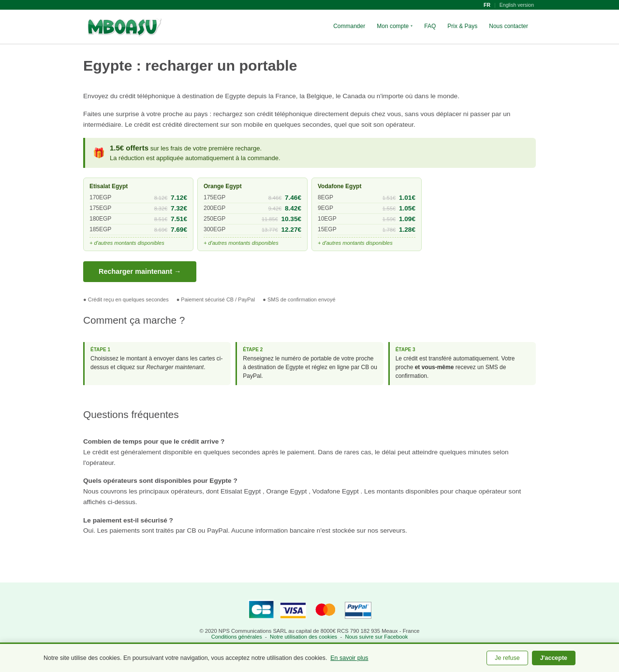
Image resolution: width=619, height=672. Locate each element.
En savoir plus (349, 658)
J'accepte (554, 658)
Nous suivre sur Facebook (376, 637)
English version (517, 5)
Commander (349, 26)
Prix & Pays (462, 26)
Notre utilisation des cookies (303, 637)
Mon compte (395, 26)
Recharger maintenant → (140, 271)
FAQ (430, 26)
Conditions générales (237, 637)
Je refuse (507, 658)
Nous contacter (508, 26)
